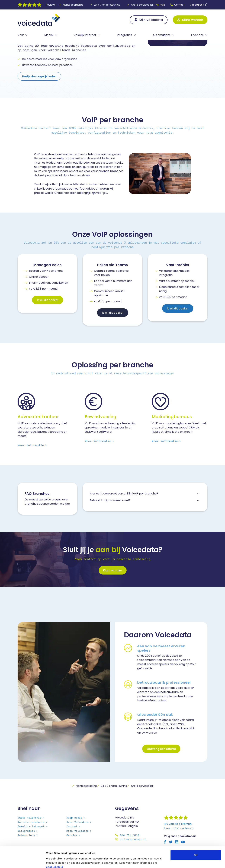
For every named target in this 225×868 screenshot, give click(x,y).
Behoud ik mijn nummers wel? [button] (110, 500)
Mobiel (49, 35)
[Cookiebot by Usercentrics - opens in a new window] (23, 861)
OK (196, 835)
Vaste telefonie (29, 818)
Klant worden (190, 20)
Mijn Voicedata (149, 20)
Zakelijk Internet (85, 35)
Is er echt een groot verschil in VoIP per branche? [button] (124, 494)
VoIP (21, 35)
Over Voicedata (78, 822)
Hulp (161, 5)
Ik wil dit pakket (48, 300)
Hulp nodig (74, 818)
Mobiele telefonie (31, 822)
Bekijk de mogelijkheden (39, 76)
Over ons (197, 35)
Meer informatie (31, 445)
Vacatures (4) (199, 5)
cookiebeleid (55, 847)
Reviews (51, 5)
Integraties (124, 35)
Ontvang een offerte (161, 749)
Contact (177, 5)
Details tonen (190, 861)
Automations (162, 35)
